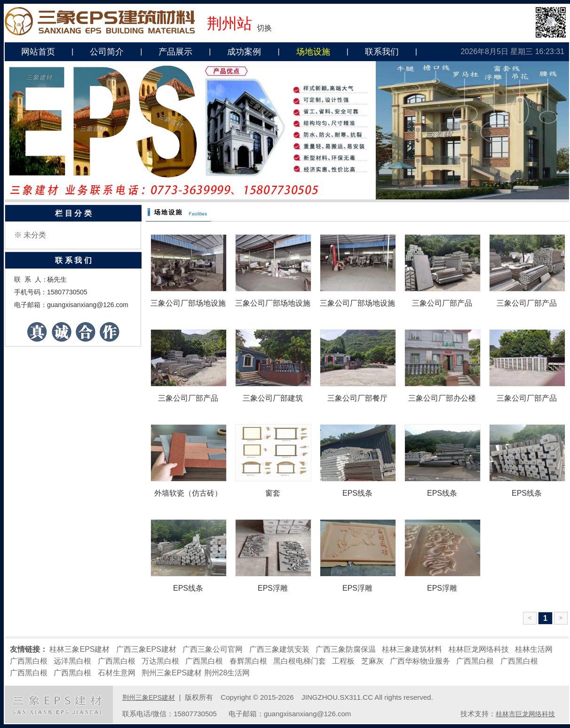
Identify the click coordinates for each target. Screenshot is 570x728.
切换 (264, 28)
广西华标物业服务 (420, 661)
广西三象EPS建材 (146, 649)
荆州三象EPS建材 (172, 673)
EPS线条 (357, 493)
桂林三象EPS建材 (79, 649)
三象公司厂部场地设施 (188, 303)
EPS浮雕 (273, 588)
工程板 (343, 661)
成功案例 (244, 52)
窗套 (273, 493)
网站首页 (38, 52)
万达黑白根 (160, 661)
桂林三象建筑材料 (412, 649)
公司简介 (107, 52)
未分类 (35, 235)
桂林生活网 (534, 649)
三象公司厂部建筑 (273, 398)
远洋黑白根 (72, 661)
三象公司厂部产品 (442, 303)
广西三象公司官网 (213, 649)
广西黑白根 (29, 661)
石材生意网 (117, 673)
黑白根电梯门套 (300, 661)
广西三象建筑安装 (279, 649)
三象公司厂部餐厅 (357, 398)
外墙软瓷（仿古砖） (188, 493)
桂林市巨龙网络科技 (525, 714)
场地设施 (313, 52)
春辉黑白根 (248, 661)
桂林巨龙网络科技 (479, 649)
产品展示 (175, 52)
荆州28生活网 (227, 673)
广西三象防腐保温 (346, 649)
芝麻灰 (372, 661)
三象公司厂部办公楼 (442, 398)
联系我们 (382, 52)
